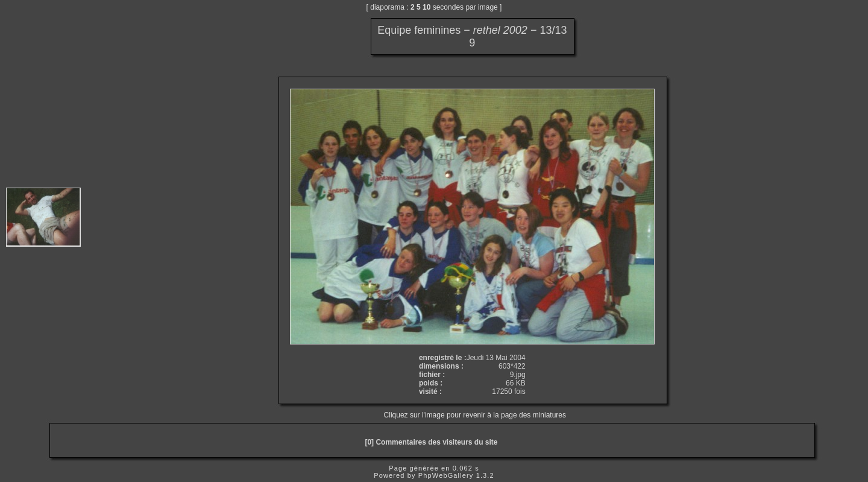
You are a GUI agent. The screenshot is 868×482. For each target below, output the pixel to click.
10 (426, 7)
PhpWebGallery (446, 475)
